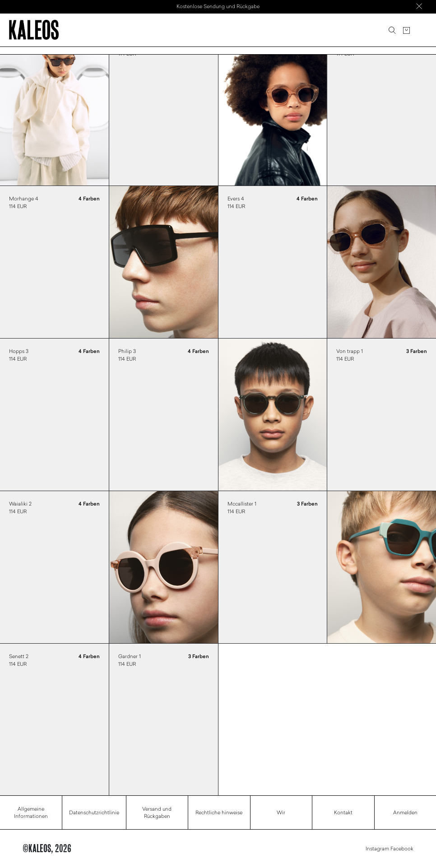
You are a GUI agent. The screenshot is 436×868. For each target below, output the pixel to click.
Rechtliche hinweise (219, 812)
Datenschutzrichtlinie (94, 812)
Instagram (377, 848)
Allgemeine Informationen (31, 812)
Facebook (402, 848)
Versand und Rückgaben (157, 812)
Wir (281, 812)
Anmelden (405, 812)
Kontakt (343, 812)
